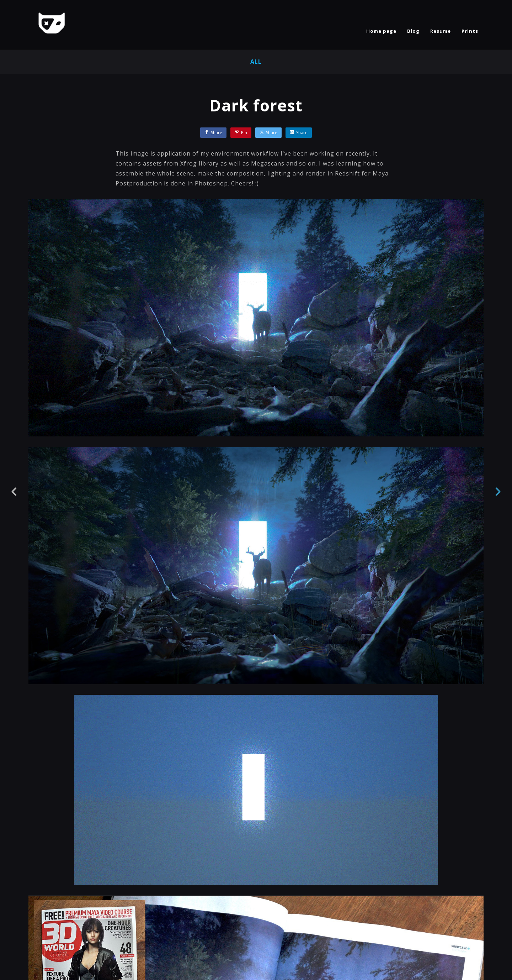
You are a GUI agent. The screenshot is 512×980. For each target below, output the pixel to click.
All (256, 62)
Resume (441, 31)
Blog (413, 31)
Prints (470, 31)
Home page (381, 31)
